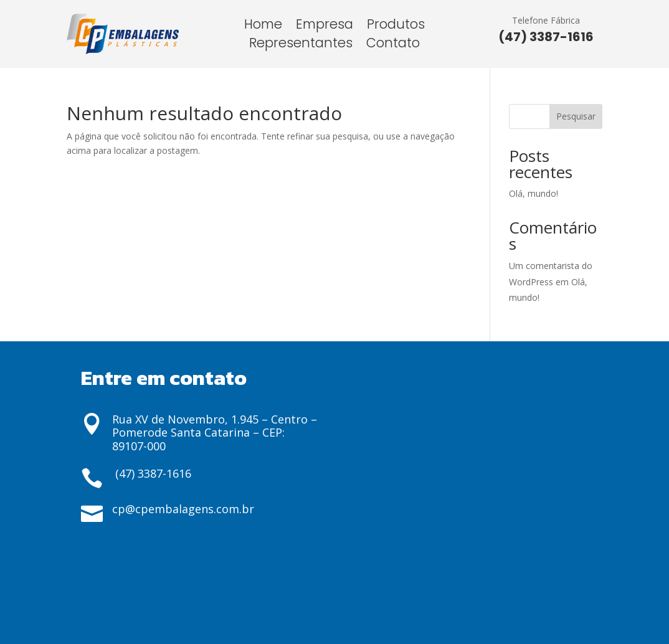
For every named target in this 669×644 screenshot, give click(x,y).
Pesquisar (576, 116)
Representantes (301, 45)
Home (263, 26)
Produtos (396, 26)
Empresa (325, 26)
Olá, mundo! (534, 193)
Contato (393, 45)
